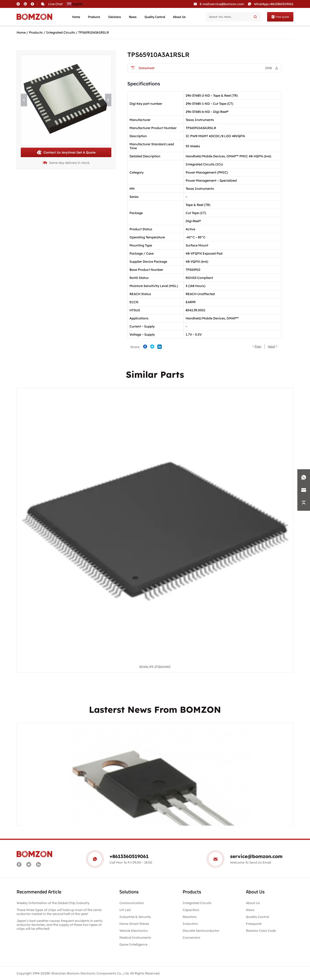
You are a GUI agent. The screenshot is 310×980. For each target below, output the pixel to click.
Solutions (115, 17)
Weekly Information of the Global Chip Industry (53, 903)
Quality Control (155, 17)
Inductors (190, 924)
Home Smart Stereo (135, 924)
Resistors (190, 917)
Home (76, 17)
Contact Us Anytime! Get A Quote (66, 152)
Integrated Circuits (60, 32)
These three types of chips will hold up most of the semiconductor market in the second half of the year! (59, 912)
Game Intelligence (133, 944)
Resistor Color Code (261, 931)
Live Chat (55, 4)
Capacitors (191, 910)
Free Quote (280, 17)
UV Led (125, 910)
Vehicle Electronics (134, 931)
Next (272, 346)
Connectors (191, 938)
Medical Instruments (135, 938)
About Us (179, 17)
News (133, 17)
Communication (132, 903)
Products (94, 17)
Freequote (254, 924)
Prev (258, 346)
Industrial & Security (135, 917)
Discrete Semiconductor (201, 931)
